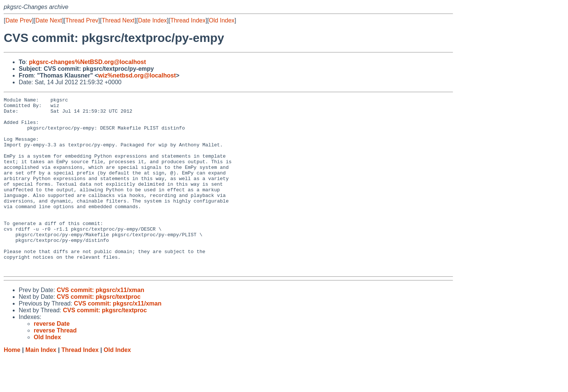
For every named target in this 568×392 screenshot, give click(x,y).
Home (12, 385)
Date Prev (19, 20)
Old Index (222, 20)
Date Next (48, 20)
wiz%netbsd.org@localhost (137, 75)
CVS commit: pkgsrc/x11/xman (100, 325)
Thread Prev (82, 20)
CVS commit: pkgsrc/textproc (98, 332)
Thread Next (118, 20)
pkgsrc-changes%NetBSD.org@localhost (87, 62)
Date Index (152, 20)
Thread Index (188, 20)
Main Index (41, 385)
